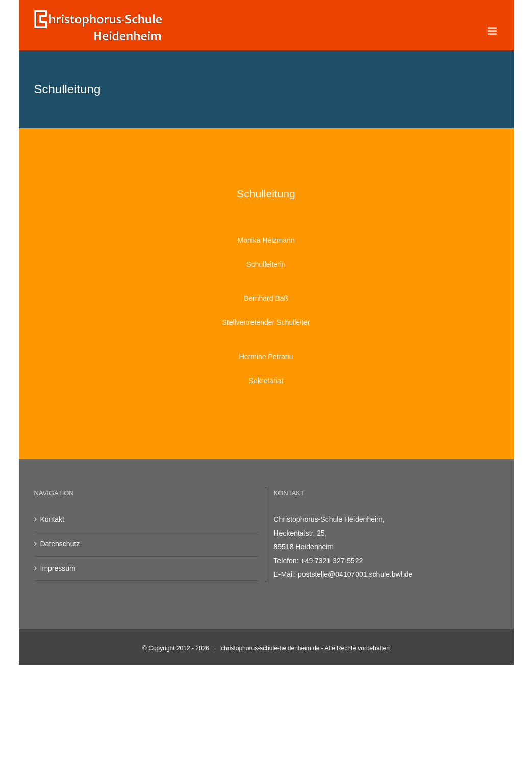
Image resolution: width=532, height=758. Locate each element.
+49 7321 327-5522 (332, 561)
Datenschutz (60, 544)
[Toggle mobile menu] (493, 31)
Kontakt (52, 519)
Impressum (58, 568)
